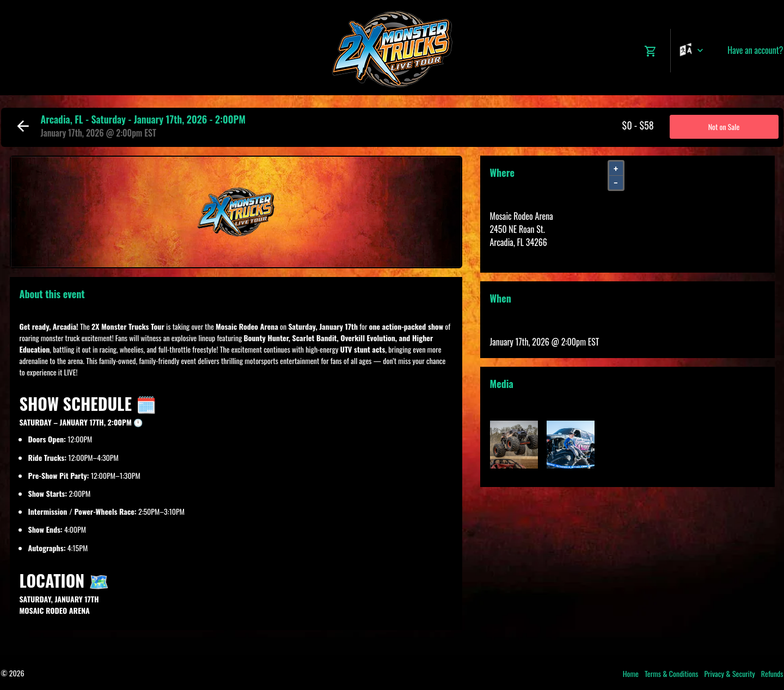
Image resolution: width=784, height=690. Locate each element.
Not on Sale (724, 127)
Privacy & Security (729, 673)
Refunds (772, 673)
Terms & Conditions (672, 673)
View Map (505, 255)
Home (631, 673)
